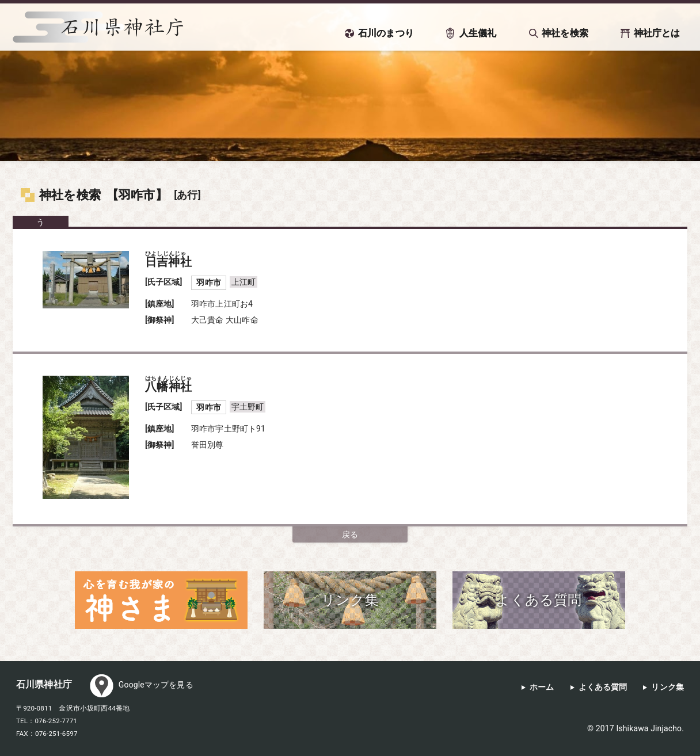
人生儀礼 (478, 33)
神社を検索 (565, 33)
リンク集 (667, 687)
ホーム (542, 687)
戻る (350, 534)
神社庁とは (657, 33)
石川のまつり (386, 33)
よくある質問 (603, 687)
